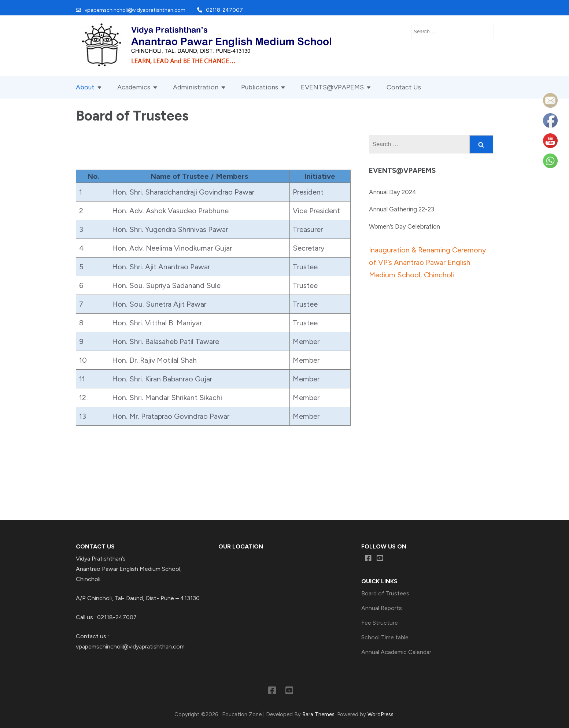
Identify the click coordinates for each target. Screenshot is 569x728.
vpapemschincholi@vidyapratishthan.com (135, 10)
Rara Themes (318, 714)
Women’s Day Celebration (404, 226)
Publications (260, 87)
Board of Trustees (385, 593)
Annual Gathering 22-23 (402, 209)
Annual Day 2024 (393, 192)
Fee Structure (380, 623)
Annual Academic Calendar (396, 652)
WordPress (380, 714)
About (85, 87)
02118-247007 (224, 10)
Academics (134, 87)
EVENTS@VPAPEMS (332, 87)
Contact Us (404, 87)
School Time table (385, 637)
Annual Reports (382, 608)
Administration (196, 87)
